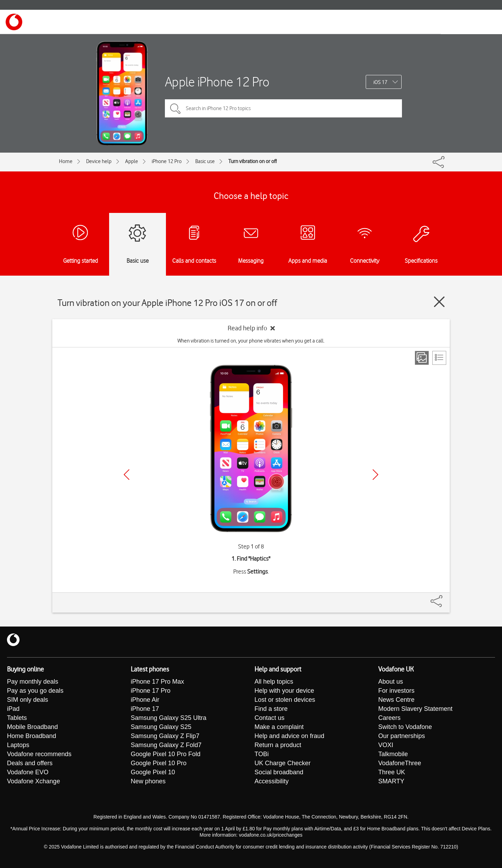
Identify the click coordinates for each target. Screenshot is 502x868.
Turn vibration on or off (253, 161)
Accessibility (272, 781)
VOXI (386, 745)
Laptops (18, 745)
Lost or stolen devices (285, 700)
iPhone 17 (145, 709)
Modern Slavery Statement (415, 709)
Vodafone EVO (28, 772)
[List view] (439, 358)
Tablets (17, 718)
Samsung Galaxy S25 (161, 727)
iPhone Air (145, 700)
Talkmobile (393, 754)
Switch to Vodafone (405, 727)
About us (391, 682)
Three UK (392, 772)
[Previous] (127, 475)
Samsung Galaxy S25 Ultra (169, 718)
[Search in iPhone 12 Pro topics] (283, 108)
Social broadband (279, 772)
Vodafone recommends (39, 754)
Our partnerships (402, 736)
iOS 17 (380, 82)
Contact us (269, 718)
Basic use (205, 161)
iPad (13, 709)
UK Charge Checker (283, 763)
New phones (148, 781)
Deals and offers (30, 763)
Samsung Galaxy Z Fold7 (166, 745)
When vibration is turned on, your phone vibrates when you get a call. (251, 341)
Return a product (278, 745)
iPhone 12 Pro (167, 161)
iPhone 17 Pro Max (157, 682)
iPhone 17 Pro (151, 691)
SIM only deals (28, 700)
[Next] (375, 475)
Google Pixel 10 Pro (159, 763)
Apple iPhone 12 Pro (217, 82)
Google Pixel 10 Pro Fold (166, 754)
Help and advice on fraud (289, 736)
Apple (132, 161)
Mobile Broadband (32, 727)
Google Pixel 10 (153, 772)
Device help (99, 161)
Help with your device (284, 691)
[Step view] (422, 358)
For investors (396, 691)
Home (66, 161)
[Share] (445, 598)
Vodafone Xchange (33, 781)
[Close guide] (439, 302)
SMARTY (391, 781)
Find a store (271, 709)
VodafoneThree (400, 763)
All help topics (274, 682)
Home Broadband (32, 736)
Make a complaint (279, 727)
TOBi (262, 754)
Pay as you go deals (35, 691)
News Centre (396, 700)
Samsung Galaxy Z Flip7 (165, 736)
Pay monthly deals (33, 682)
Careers (389, 718)
